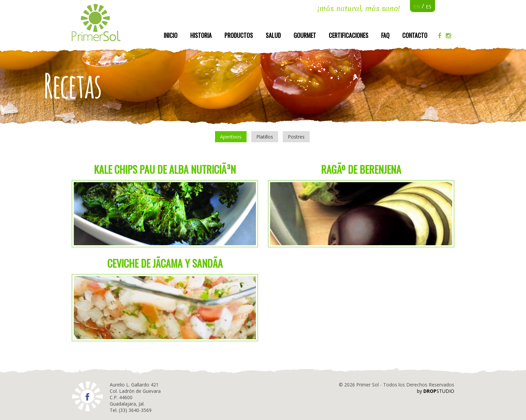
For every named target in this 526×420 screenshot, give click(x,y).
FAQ (385, 35)
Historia (201, 35)
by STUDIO (436, 391)
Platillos (265, 137)
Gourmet (305, 35)
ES (429, 6)
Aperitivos (231, 137)
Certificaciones (349, 35)
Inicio (171, 35)
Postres (296, 137)
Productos (239, 35)
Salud (273, 35)
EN (417, 6)
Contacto (415, 35)
